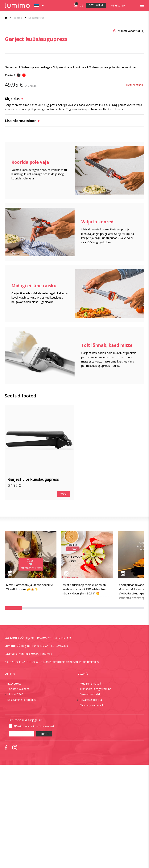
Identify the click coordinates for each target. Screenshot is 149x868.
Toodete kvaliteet (18, 792)
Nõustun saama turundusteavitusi (34, 829)
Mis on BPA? (15, 797)
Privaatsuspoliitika (91, 803)
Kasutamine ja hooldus (21, 803)
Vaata (64, 597)
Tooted (18, 18)
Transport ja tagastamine (95, 792)
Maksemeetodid (90, 797)
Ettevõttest (14, 787)
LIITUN (44, 837)
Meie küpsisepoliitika (92, 808)
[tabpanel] (36, 79)
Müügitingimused (90, 787)
